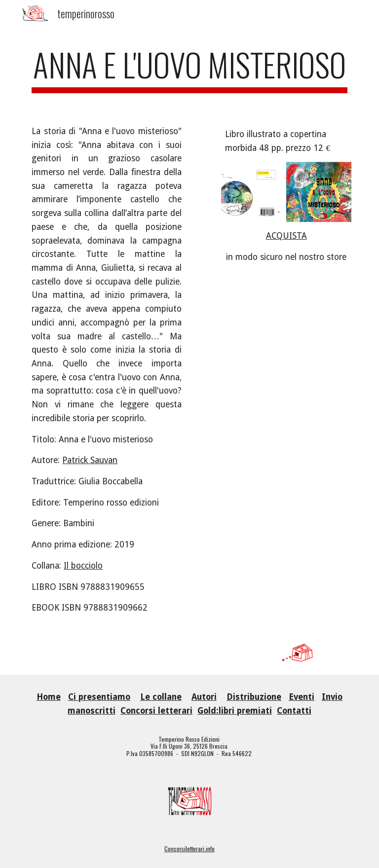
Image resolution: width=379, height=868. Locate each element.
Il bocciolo (83, 566)
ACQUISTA (286, 236)
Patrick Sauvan (90, 460)
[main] (189, 69)
